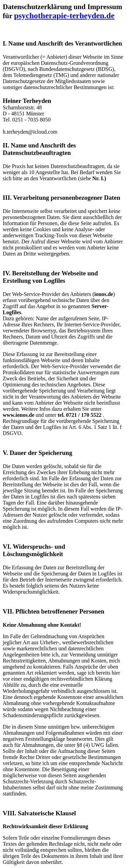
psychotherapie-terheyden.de (64, 16)
